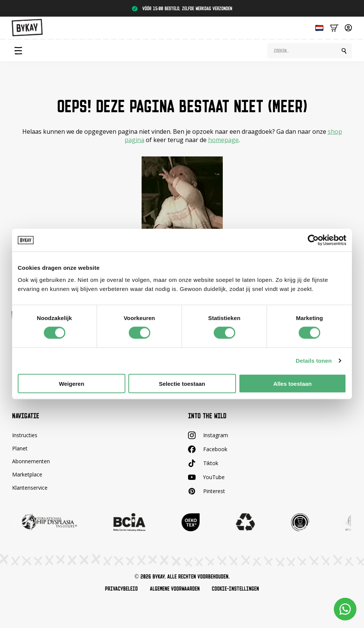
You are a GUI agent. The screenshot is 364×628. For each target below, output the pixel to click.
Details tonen (314, 361)
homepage (223, 140)
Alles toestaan (293, 383)
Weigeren (72, 383)
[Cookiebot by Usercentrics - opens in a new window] (313, 240)
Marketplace (27, 474)
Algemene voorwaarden (175, 589)
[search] (344, 51)
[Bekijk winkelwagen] (334, 27)
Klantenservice (30, 488)
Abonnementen (31, 462)
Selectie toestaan (182, 383)
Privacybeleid (121, 589)
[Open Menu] (18, 51)
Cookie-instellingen (235, 589)
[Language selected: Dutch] (318, 27)
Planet (20, 448)
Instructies (25, 435)
